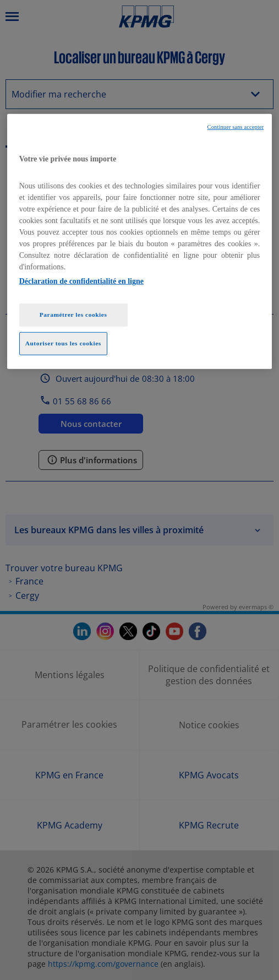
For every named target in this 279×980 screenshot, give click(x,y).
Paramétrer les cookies (73, 315)
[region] (140, 242)
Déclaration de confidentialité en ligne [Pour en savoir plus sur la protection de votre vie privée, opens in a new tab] (81, 281)
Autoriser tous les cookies (63, 343)
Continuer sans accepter (236, 127)
